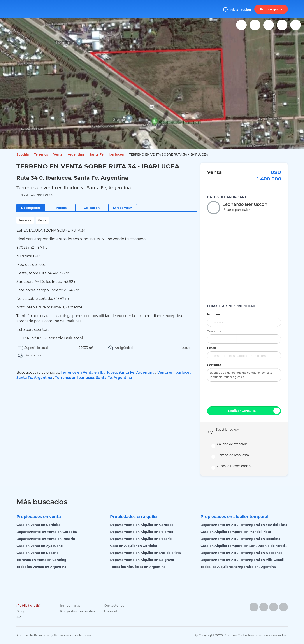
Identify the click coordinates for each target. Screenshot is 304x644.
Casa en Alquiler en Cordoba (134, 546)
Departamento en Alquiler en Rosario (141, 539)
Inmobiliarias (70, 605)
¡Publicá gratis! (28, 605)
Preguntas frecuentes (77, 611)
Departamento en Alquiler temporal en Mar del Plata (244, 525)
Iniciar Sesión (237, 9)
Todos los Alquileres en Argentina (138, 567)
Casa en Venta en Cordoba (38, 525)
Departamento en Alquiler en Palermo (142, 532)
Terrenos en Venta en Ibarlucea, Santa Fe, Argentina (108, 372)
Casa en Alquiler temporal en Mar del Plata (236, 532)
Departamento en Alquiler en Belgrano (142, 560)
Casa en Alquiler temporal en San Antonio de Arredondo (247, 546)
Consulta (214, 365)
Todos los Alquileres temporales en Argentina (238, 567)
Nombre (214, 314)
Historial (110, 611)
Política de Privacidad (33, 635)
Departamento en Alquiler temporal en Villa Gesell (242, 560)
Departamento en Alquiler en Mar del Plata (145, 553)
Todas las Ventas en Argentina (41, 567)
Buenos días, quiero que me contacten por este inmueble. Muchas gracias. (244, 375)
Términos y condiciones (73, 635)
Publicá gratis (271, 9)
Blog (20, 611)
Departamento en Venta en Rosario (46, 539)
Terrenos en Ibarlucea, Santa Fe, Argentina (94, 378)
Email (212, 348)
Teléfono (214, 331)
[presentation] (244, 394)
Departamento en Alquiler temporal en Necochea (242, 553)
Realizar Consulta (254, 411)
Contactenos (114, 605)
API (19, 617)
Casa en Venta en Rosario (38, 553)
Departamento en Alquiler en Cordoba (142, 525)
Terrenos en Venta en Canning (41, 560)
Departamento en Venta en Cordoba (47, 532)
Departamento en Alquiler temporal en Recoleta (240, 539)
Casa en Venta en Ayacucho (40, 546)
